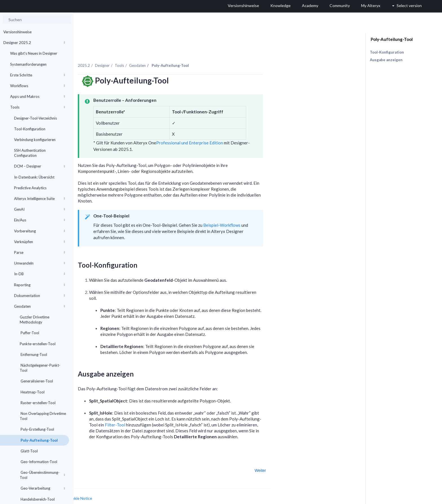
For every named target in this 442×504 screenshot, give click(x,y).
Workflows (37, 86)
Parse (39, 252)
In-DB (39, 274)
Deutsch (303, 499)
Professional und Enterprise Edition (247, 131)
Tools (37, 107)
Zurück (91, 458)
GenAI (39, 209)
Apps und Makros (37, 96)
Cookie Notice (137, 486)
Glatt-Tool (29, 451)
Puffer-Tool (29, 333)
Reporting (39, 285)
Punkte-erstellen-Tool (38, 344)
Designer (160, 53)
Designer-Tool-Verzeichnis (36, 118)
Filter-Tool (172, 413)
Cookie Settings (95, 491)
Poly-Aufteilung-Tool (39, 440)
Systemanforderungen (28, 64)
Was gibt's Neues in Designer (34, 53)
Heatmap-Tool (32, 392)
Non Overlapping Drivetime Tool (43, 416)
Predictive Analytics (30, 188)
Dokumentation (39, 296)
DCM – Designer (39, 166)
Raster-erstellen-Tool (38, 403)
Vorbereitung (39, 231)
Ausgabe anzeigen (386, 60)
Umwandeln (39, 263)
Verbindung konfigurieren (35, 140)
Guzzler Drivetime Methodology (35, 320)
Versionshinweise (17, 32)
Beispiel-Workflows (279, 213)
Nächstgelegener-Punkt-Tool (40, 368)
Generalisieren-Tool (36, 381)
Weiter (318, 458)
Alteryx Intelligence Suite (39, 199)
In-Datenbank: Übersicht (34, 177)
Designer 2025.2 (34, 43)
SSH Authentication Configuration (30, 153)
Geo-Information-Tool (38, 462)
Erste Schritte (37, 75)
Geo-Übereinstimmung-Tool (42, 475)
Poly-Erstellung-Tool (37, 429)
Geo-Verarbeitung (42, 488)
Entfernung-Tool (33, 355)
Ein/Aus (39, 220)
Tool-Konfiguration (30, 129)
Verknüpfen (39, 242)
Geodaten (39, 306)
